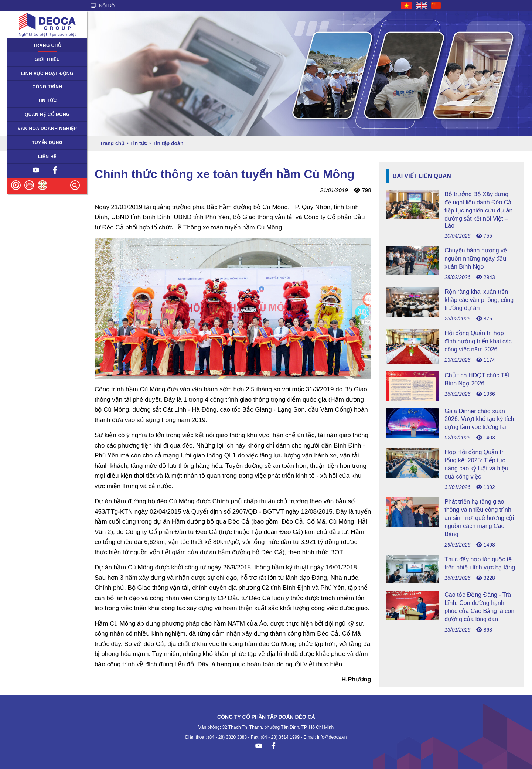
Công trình (47, 87)
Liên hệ (47, 157)
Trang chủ (47, 45)
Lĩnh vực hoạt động (47, 74)
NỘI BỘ (103, 6)
